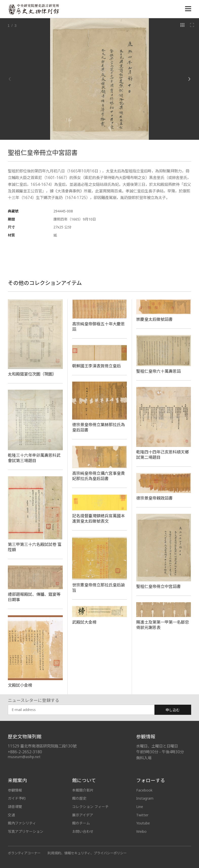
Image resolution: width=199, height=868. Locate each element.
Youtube (143, 823)
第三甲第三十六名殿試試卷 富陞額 (35, 547)
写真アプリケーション (26, 831)
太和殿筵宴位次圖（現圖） (32, 374)
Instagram (145, 798)
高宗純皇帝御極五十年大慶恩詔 (98, 327)
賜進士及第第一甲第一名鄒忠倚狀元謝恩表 (163, 625)
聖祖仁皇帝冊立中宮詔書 (158, 586)
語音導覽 (15, 807)
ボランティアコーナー (24, 853)
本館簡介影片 (83, 790)
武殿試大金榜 (84, 622)
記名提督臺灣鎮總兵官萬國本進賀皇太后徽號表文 (98, 518)
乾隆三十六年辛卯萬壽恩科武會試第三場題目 (34, 458)
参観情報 (15, 790)
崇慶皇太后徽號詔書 (154, 319)
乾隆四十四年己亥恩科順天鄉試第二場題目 (163, 455)
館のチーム (81, 823)
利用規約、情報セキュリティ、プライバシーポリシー (87, 853)
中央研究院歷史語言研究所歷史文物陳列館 (33, 9)
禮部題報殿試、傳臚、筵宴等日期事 (34, 597)
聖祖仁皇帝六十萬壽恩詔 (158, 371)
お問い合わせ (83, 831)
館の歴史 (79, 798)
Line (140, 807)
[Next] (189, 79)
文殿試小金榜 (20, 685)
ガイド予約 (17, 798)
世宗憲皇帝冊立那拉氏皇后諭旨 (98, 588)
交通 (11, 815)
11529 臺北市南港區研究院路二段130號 (42, 746)
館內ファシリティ (22, 823)
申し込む (173, 710)
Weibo (141, 831)
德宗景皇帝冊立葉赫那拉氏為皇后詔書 (98, 427)
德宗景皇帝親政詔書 (154, 498)
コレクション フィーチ (90, 807)
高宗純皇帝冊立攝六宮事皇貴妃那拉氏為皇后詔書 (98, 476)
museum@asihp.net (24, 757)
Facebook (144, 790)
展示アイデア (83, 815)
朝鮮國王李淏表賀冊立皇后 (96, 366)
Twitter (142, 815)
